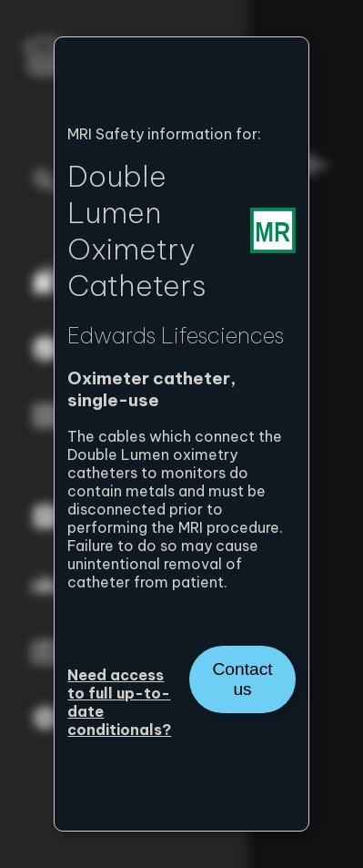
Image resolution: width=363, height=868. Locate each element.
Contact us (242, 679)
